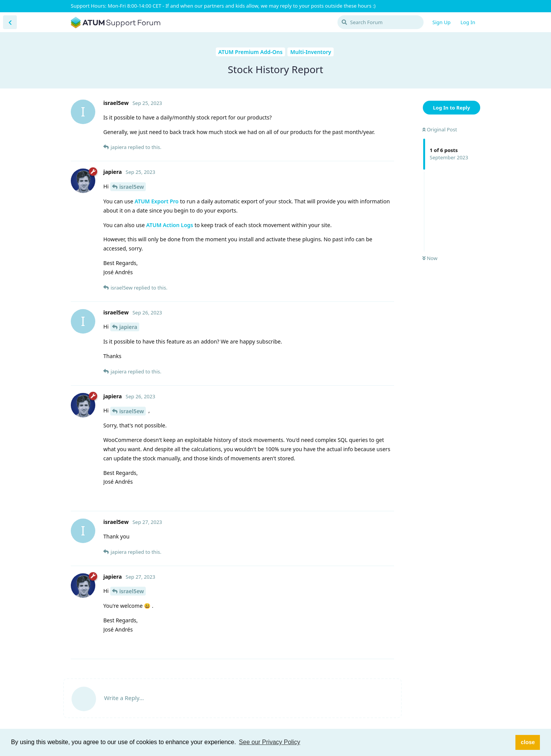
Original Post (440, 129)
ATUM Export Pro (157, 201)
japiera (128, 327)
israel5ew (132, 187)
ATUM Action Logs (170, 225)
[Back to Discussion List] (10, 22)
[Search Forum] (381, 22)
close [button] (528, 742)
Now (430, 258)
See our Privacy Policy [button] (269, 742)
